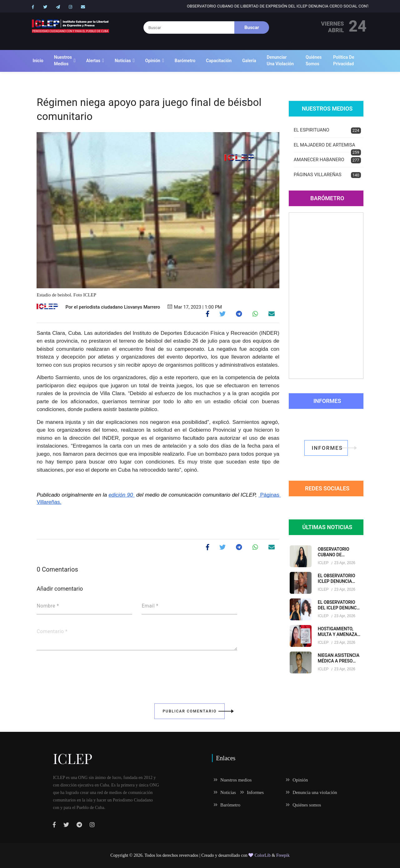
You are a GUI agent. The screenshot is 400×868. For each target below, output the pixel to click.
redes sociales (327, 488)
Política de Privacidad (344, 60)
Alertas (93, 61)
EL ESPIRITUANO (327, 130)
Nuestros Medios (327, 109)
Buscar (252, 27)
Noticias (123, 61)
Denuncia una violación (311, 792)
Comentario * (52, 632)
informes (330, 448)
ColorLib (260, 855)
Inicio (38, 61)
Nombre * (48, 606)
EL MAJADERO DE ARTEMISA (327, 147)
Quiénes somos (314, 60)
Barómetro (185, 61)
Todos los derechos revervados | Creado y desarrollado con (197, 855)
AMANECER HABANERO (327, 160)
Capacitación (219, 61)
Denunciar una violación (280, 60)
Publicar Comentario (194, 711)
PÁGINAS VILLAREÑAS (327, 175)
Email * (150, 606)
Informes (327, 401)
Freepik (283, 855)
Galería (249, 61)
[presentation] (84, 672)
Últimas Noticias (327, 527)
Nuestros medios (63, 60)
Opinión (153, 61)
